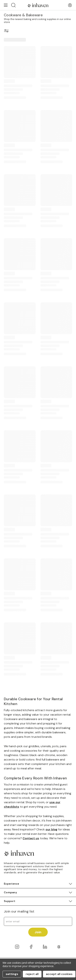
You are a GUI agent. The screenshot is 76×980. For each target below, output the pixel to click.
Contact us (31, 838)
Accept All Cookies (59, 974)
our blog (51, 829)
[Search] (13, 5)
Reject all (32, 974)
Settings (12, 974)
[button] (6, 31)
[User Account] (70, 5)
